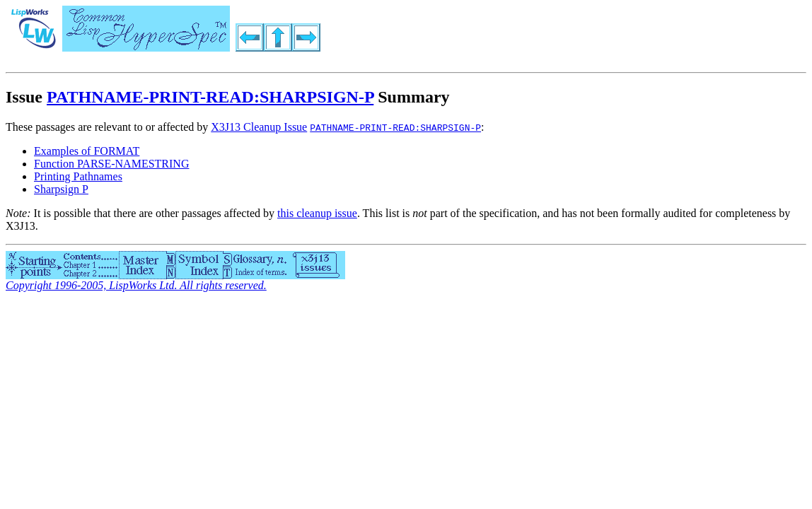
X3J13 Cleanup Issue (259, 127)
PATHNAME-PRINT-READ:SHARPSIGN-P (210, 97)
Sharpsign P (61, 189)
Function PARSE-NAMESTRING (111, 164)
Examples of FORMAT (87, 151)
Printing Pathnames (78, 176)
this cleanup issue (317, 213)
